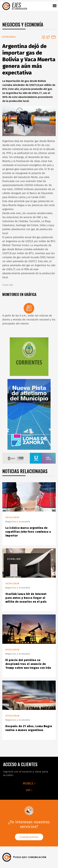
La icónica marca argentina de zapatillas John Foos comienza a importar (28, 532)
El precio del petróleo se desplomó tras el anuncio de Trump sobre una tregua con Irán (28, 664)
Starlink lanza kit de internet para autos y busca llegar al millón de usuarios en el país (26, 598)
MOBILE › (29, 783)
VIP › (29, 790)
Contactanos (29, 837)
